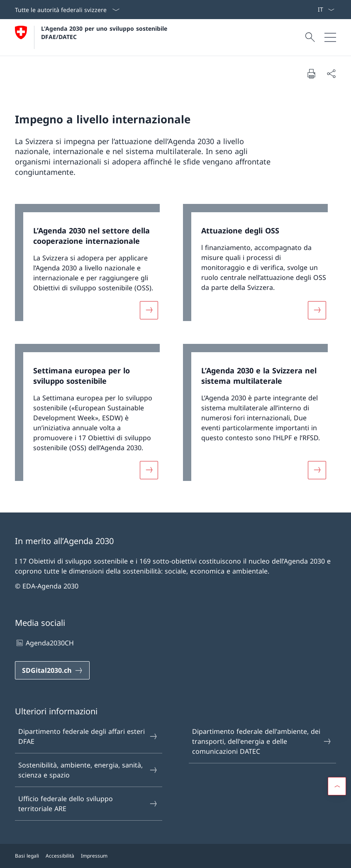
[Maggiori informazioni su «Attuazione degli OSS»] (317, 310)
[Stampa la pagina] (311, 74)
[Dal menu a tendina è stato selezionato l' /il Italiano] (326, 10)
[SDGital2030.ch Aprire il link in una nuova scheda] (52, 670)
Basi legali (27, 856)
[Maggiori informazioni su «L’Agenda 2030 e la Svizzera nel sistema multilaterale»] (317, 470)
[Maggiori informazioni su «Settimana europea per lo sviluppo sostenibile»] (149, 470)
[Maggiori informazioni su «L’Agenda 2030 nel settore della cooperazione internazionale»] (149, 310)
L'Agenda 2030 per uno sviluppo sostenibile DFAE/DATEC (105, 32)
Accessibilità (60, 856)
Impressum (94, 856)
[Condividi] (331, 74)
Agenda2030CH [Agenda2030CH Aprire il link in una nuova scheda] (44, 643)
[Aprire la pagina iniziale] (92, 37)
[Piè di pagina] (175, 856)
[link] (91, 267)
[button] (337, 786)
